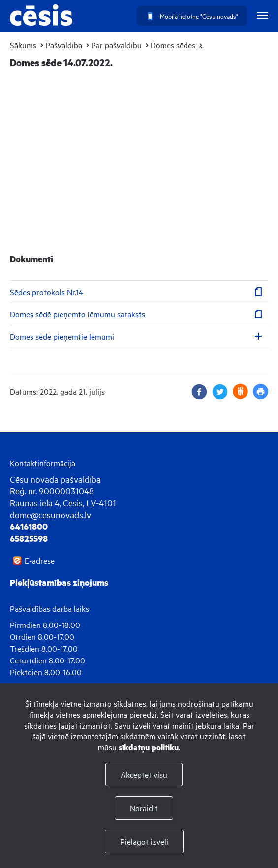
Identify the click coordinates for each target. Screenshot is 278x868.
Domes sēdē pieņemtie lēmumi (62, 336)
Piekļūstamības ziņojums (59, 582)
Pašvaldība (64, 45)
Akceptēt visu (144, 774)
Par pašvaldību (116, 45)
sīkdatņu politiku (149, 747)
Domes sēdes (173, 45)
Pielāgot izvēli (144, 841)
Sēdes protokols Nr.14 (46, 292)
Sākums (23, 45)
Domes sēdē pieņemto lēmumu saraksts (77, 314)
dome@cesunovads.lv (50, 514)
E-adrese (40, 560)
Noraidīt (144, 808)
